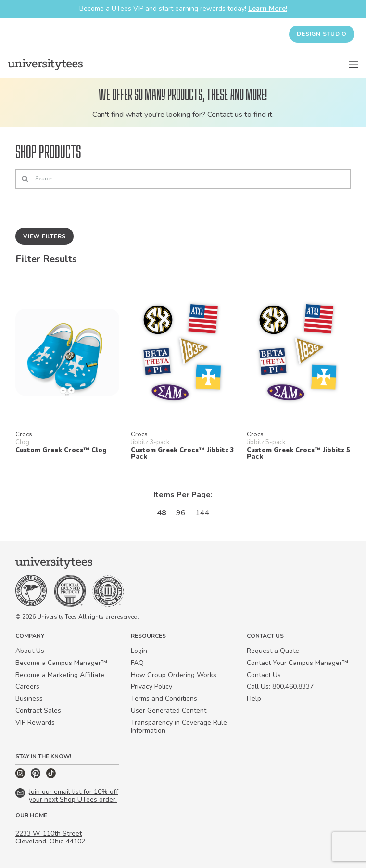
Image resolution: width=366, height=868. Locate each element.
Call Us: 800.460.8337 (280, 686)
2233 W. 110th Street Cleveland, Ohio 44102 (50, 838)
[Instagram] (21, 776)
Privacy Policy (151, 686)
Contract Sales (38, 710)
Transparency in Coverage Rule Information (179, 727)
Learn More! (268, 8)
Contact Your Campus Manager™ (297, 663)
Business (29, 698)
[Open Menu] (353, 64)
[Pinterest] (37, 776)
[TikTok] (51, 776)
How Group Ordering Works (174, 675)
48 (162, 513)
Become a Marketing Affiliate (60, 675)
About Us (30, 651)
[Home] (45, 64)
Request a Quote (273, 651)
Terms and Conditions (164, 698)
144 (202, 513)
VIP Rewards (35, 722)
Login (139, 651)
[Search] (183, 179)
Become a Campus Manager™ (61, 663)
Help (254, 698)
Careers (27, 686)
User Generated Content (169, 710)
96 (181, 513)
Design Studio (322, 34)
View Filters (44, 236)
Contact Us (264, 675)
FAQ (137, 663)
